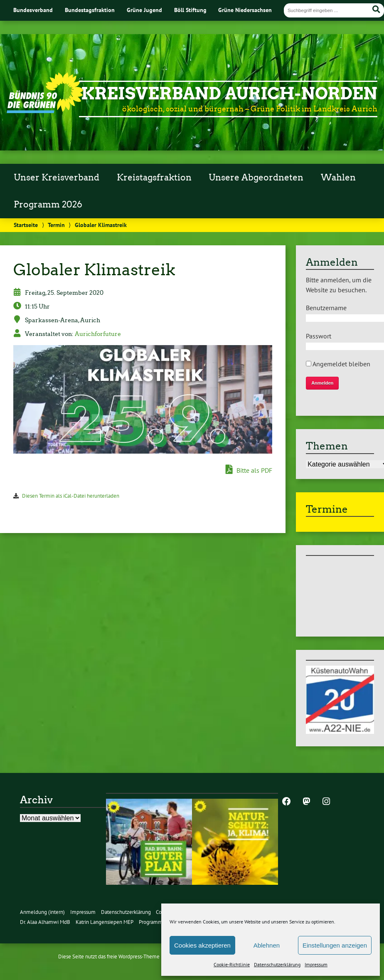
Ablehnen (267, 945)
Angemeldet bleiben (338, 364)
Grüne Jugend (144, 10)
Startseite (26, 225)
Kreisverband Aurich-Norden (229, 94)
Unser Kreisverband (57, 178)
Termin (56, 225)
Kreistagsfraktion (154, 178)
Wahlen (338, 178)
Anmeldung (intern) (42, 912)
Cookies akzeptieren (202, 945)
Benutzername (326, 308)
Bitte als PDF (249, 470)
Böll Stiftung (190, 10)
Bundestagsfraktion (90, 10)
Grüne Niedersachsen (245, 10)
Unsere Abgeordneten (256, 178)
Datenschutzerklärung (277, 964)
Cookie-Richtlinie (232, 964)
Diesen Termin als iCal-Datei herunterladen (71, 496)
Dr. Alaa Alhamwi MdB (45, 922)
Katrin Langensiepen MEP (105, 922)
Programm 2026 (48, 205)
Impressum (316, 964)
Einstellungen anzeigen (335, 945)
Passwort (319, 336)
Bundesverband (33, 10)
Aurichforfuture (98, 334)
